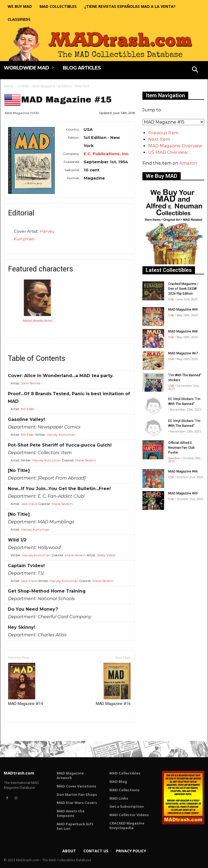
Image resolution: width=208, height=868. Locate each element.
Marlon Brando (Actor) (37, 321)
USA (171, 299)
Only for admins (23, 732)
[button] (195, 70)
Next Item (159, 139)
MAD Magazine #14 (25, 684)
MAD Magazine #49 (183, 310)
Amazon (188, 163)
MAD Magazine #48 (183, 331)
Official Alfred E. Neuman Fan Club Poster (181, 448)
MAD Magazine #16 (113, 684)
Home (9, 86)
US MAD (23, 86)
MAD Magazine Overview (175, 146)
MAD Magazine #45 (183, 493)
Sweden (174, 458)
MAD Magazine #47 (183, 353)
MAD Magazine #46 (183, 471)
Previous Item (163, 133)
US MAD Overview (168, 152)
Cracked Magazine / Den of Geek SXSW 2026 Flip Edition (183, 289)
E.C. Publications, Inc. (107, 154)
